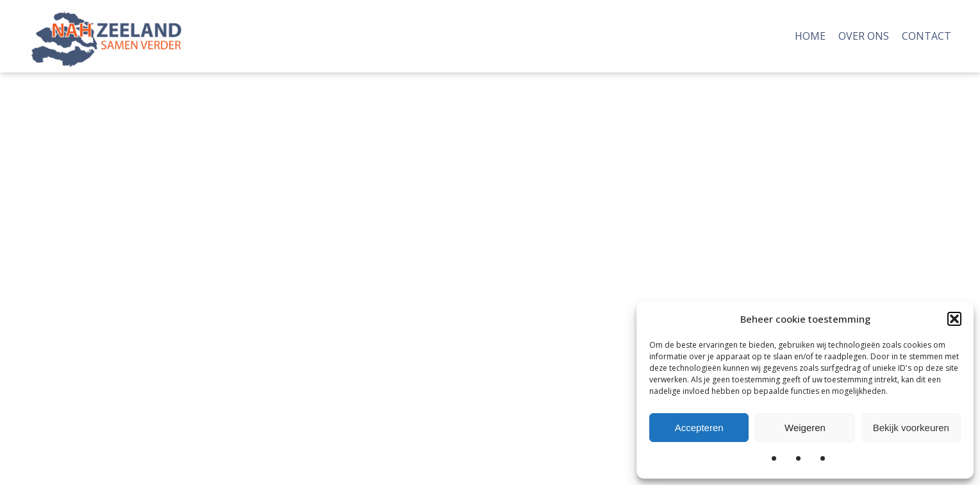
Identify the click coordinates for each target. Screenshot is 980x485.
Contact (926, 36)
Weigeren (805, 428)
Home (810, 36)
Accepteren (699, 428)
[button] (954, 319)
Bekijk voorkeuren (911, 428)
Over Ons (864, 36)
